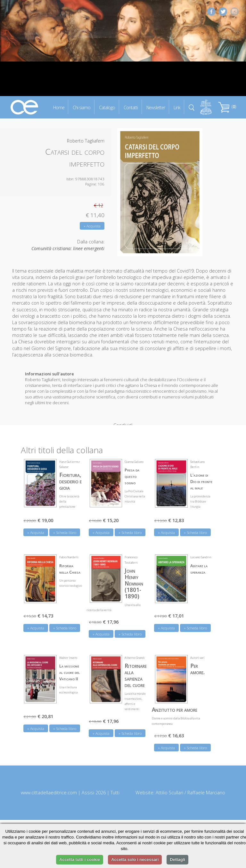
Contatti (131, 107)
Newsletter (156, 107)
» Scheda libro (65, 527)
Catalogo (107, 107)
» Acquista (92, 226)
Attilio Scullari (169, 787)
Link (177, 107)
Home (59, 107)
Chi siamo (82, 107)
